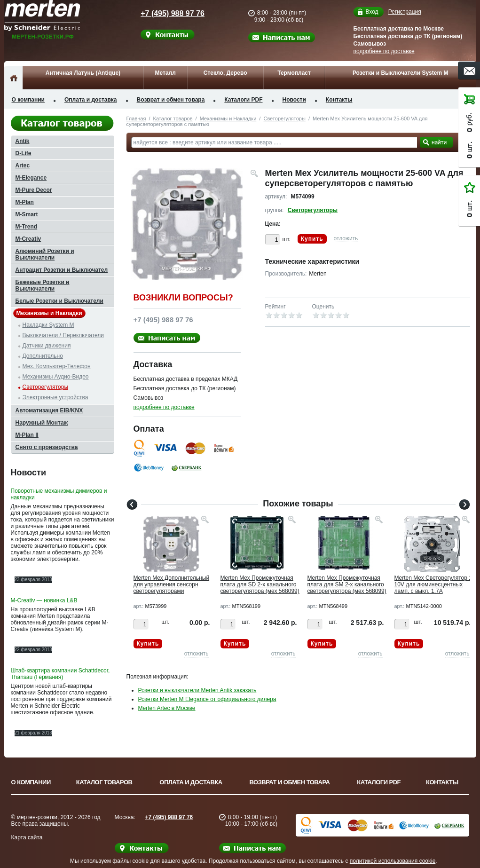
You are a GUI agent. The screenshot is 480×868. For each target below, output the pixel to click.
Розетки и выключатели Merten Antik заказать (197, 690)
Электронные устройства (55, 397)
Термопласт (294, 73)
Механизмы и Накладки (228, 118)
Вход (372, 12)
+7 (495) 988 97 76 (164, 13)
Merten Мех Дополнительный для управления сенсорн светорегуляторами (172, 584)
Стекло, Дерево (225, 73)
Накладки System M (48, 325)
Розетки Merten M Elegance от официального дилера (207, 699)
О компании (28, 100)
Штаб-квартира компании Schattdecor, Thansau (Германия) (60, 674)
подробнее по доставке (384, 51)
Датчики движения (47, 346)
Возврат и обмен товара (171, 100)
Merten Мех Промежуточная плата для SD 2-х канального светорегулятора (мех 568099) (260, 584)
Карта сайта (27, 837)
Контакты (339, 100)
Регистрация (405, 12)
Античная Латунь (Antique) (83, 73)
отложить (346, 238)
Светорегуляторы (284, 118)
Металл (165, 73)
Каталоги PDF (243, 100)
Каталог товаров (173, 118)
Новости (294, 100)
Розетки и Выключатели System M (401, 73)
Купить (312, 239)
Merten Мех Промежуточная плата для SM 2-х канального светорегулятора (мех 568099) (347, 584)
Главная (136, 118)
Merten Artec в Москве (167, 708)
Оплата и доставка (91, 100)
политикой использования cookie (393, 861)
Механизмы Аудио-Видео (56, 377)
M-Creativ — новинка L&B (44, 600)
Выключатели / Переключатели (63, 335)
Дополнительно (43, 356)
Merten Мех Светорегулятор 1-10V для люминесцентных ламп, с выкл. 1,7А (434, 584)
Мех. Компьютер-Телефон (57, 366)
